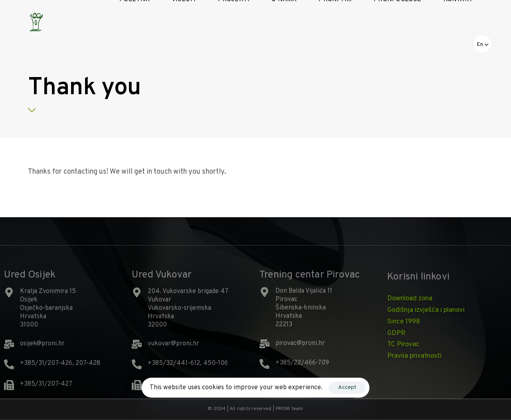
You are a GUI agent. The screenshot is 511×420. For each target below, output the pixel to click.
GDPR (396, 333)
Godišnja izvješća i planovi (426, 310)
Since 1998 (404, 322)
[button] (482, 44)
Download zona (410, 299)
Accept (347, 387)
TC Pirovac (403, 345)
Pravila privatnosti (414, 356)
